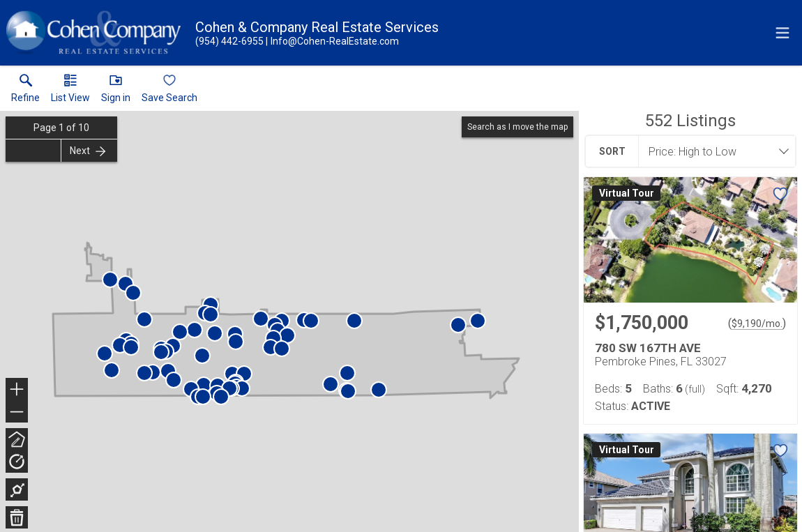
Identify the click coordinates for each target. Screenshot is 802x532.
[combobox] (713, 151)
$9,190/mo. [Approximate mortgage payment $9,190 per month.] (757, 324)
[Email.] (332, 41)
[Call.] (229, 41)
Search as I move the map (517, 127)
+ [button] (17, 390)
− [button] (17, 412)
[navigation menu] (782, 33)
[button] (70, 91)
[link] (25, 91)
